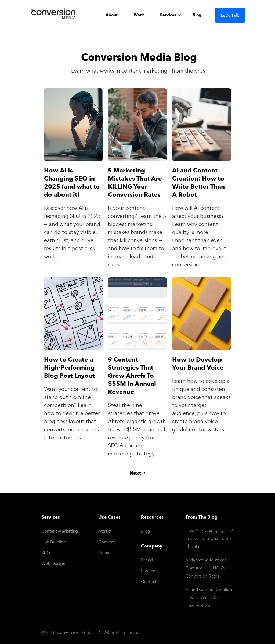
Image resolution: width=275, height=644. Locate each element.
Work (139, 15)
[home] (54, 15)
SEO (46, 553)
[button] (171, 15)
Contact (144, 581)
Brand (144, 560)
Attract (105, 531)
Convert (106, 542)
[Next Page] (138, 473)
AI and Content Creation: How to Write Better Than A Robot (209, 598)
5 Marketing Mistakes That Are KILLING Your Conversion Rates (207, 568)
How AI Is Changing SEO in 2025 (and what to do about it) (209, 538)
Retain (104, 553)
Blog (197, 15)
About (112, 15)
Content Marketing (60, 531)
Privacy (144, 571)
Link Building (54, 542)
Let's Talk (230, 15)
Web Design (53, 563)
